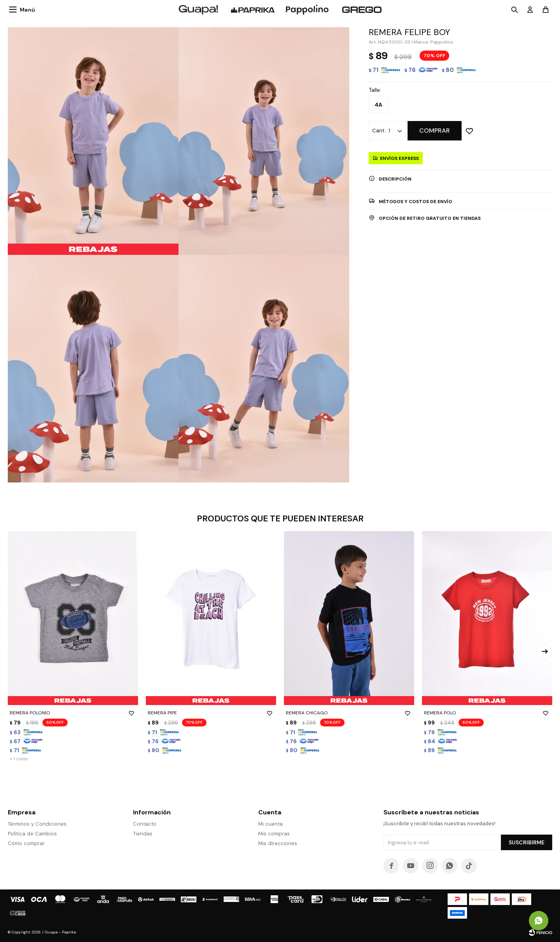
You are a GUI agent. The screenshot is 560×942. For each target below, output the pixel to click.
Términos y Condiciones (37, 824)
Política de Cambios (32, 834)
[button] (544, 652)
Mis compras (274, 834)
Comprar (435, 131)
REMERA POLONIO (73, 713)
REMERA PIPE (211, 713)
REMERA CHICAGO (349, 713)
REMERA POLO (487, 713)
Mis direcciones (278, 843)
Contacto (145, 824)
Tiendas (143, 834)
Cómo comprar (26, 843)
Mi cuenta (270, 824)
